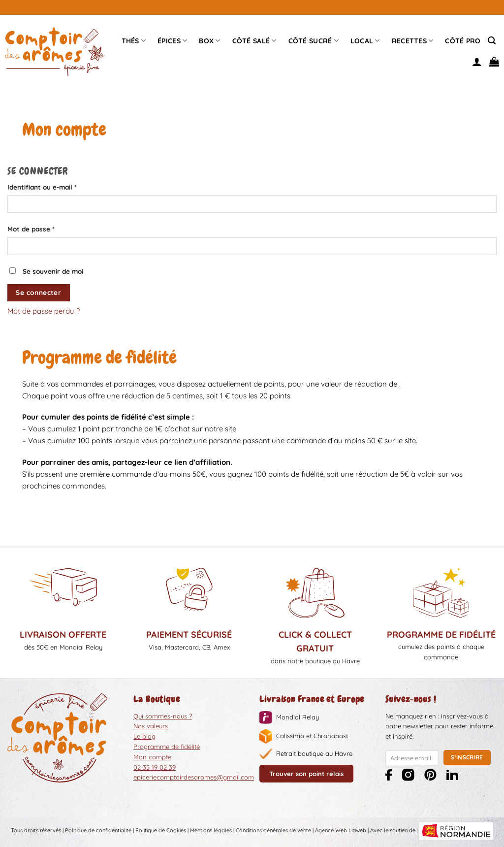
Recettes (413, 41)
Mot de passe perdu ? (44, 311)
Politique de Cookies (161, 830)
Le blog (144, 736)
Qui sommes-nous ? (163, 716)
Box (209, 41)
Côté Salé (254, 41)
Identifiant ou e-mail (60, 186)
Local (365, 41)
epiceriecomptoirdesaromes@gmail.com (194, 777)
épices (172, 41)
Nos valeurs (151, 726)
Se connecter (38, 292)
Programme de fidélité (167, 747)
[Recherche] (492, 41)
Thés (134, 41)
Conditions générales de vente (273, 830)
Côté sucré (314, 41)
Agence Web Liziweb (341, 830)
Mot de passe (49, 228)
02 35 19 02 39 (155, 767)
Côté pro (463, 41)
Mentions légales (211, 830)
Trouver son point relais (306, 774)
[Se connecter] (477, 62)
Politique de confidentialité (98, 830)
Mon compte (152, 757)
